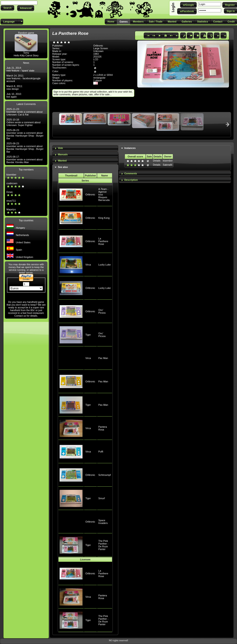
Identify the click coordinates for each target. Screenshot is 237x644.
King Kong (104, 218)
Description (131, 180)
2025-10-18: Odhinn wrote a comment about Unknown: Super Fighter (23, 122)
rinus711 (11, 201)
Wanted (62, 161)
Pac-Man (103, 381)
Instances (130, 148)
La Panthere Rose (103, 241)
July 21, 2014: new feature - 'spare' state (20, 69)
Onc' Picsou (102, 311)
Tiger (88, 335)
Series (85, 181)
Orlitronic (90, 195)
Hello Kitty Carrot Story (26, 55)
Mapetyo (11, 209)
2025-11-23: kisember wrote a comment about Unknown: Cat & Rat (25, 112)
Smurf (102, 498)
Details (157, 161)
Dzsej (10, 192)
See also (63, 167)
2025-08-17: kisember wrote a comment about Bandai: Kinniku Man (25, 159)
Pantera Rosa (103, 428)
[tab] (85, 148)
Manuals (63, 154)
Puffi (101, 452)
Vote (60, 148)
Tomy (26, 53)
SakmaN (167, 165)
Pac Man (103, 358)
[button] (7, 8)
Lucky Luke (105, 265)
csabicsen (12, 183)
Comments (131, 173)
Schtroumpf (105, 475)
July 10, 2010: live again (14, 95)
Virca (88, 265)
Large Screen (101, 48)
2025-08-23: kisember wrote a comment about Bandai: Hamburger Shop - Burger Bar (25, 134)
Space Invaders (103, 522)
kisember (11, 175)
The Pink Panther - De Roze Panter (103, 545)
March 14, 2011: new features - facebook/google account (23, 78)
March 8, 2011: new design (15, 88)
